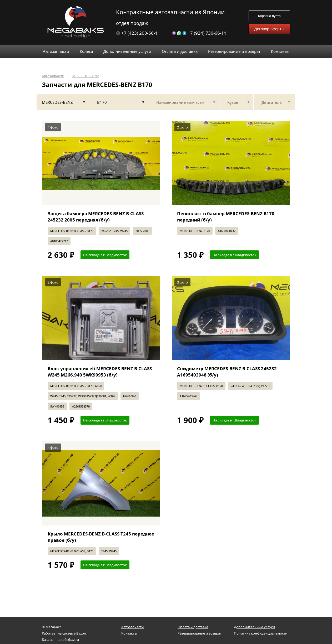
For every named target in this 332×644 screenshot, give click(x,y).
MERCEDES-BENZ (86, 76)
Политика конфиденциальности (261, 633)
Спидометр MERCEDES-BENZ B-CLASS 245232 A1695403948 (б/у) (227, 372)
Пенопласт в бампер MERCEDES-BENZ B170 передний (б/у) (226, 217)
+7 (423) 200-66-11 (138, 33)
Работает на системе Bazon (64, 633)
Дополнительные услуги (254, 627)
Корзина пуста (269, 16)
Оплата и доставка (193, 627)
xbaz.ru (73, 640)
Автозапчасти (53, 76)
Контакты (129, 633)
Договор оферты (269, 29)
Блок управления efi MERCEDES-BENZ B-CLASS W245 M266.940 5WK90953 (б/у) (100, 372)
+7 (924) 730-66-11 (199, 33)
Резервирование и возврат (200, 633)
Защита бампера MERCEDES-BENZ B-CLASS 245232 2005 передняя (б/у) (96, 217)
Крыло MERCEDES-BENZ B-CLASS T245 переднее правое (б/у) (101, 537)
